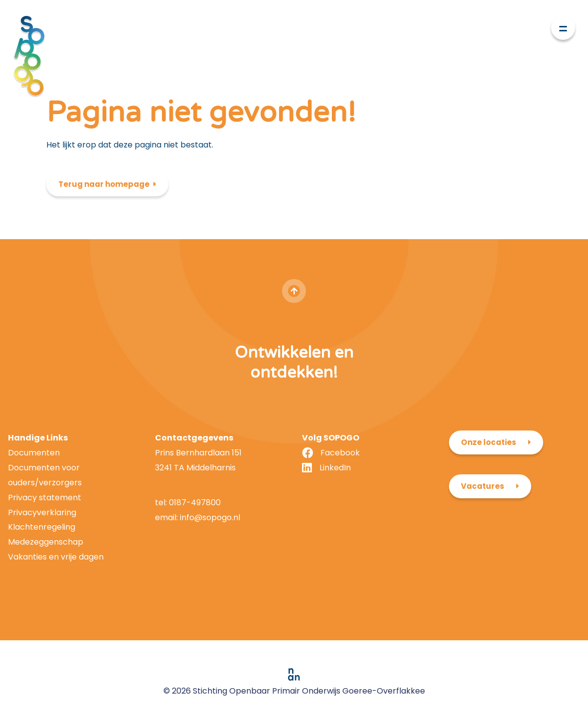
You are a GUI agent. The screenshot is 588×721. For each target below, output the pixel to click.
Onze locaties (489, 442)
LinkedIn (335, 468)
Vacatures (483, 486)
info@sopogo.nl (209, 517)
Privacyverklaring (42, 512)
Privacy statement (45, 498)
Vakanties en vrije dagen (56, 557)
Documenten (34, 453)
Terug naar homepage (104, 184)
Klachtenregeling (42, 527)
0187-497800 (195, 503)
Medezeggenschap (46, 542)
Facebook (340, 453)
